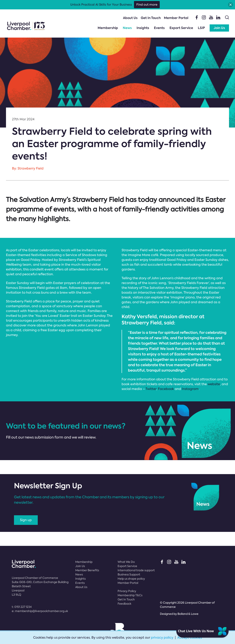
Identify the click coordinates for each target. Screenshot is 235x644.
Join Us (219, 28)
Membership (108, 28)
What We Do (126, 562)
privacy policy (162, 638)
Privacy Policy (127, 591)
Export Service (181, 28)
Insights (143, 28)
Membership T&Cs (130, 595)
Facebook (166, 389)
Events (159, 28)
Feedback (124, 604)
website (214, 384)
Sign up (26, 520)
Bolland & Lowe (188, 614)
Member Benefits (87, 570)
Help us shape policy (131, 579)
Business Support (129, 574)
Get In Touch (151, 18)
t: (22, 607)
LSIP (201, 28)
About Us (130, 18)
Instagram (190, 389)
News (127, 28)
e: (40, 611)
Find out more (147, 5)
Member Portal (176, 18)
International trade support (136, 570)
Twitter (151, 389)
